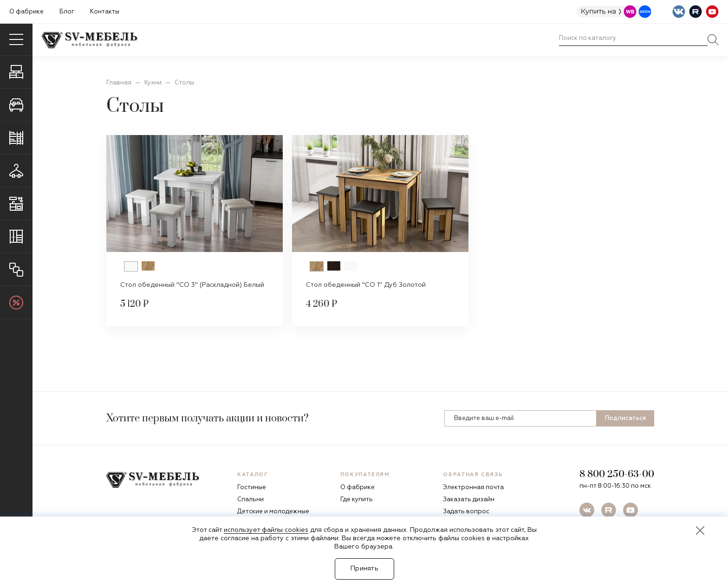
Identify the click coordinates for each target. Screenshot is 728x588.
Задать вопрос (466, 512)
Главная (119, 83)
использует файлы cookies (266, 530)
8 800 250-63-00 (617, 474)
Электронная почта (473, 488)
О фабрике (26, 12)
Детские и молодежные (273, 512)
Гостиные (252, 488)
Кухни (153, 83)
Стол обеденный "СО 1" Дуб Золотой (366, 285)
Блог (67, 12)
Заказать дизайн (469, 500)
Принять (364, 569)
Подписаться (625, 418)
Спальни (250, 500)
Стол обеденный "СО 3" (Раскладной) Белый (192, 285)
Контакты (105, 12)
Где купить (357, 500)
